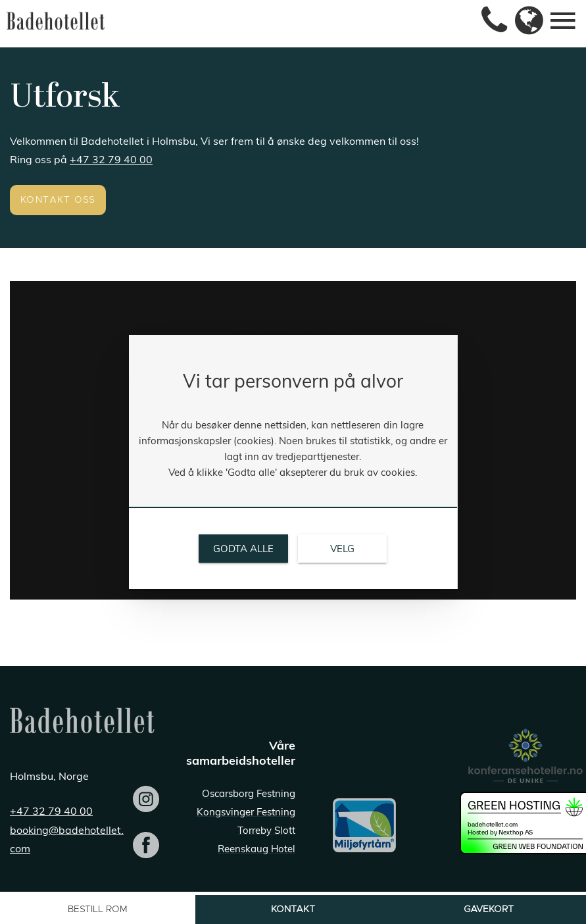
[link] (489, 20)
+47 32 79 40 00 (111, 159)
